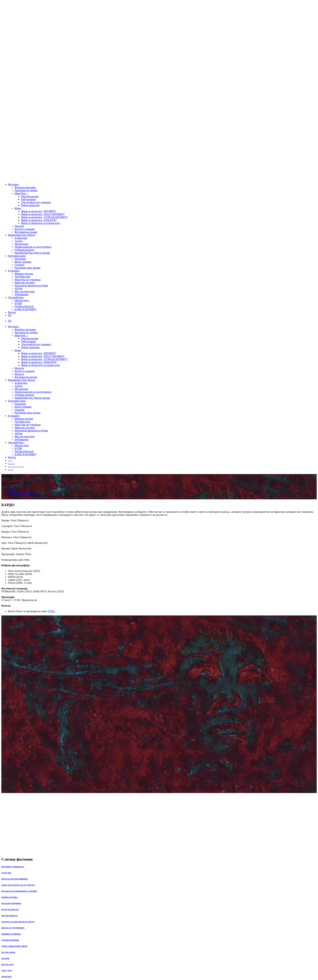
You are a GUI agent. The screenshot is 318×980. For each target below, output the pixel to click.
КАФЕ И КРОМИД (25, 309)
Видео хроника (23, 262)
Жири (18, 208)
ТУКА (51, 611)
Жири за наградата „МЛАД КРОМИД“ (43, 214)
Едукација (14, 271)
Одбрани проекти (24, 250)
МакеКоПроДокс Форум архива (32, 253)
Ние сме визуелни (25, 291)
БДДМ (18, 303)
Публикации (21, 294)
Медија (12, 312)
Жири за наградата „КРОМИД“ (39, 211)
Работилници (29, 199)
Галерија (19, 265)
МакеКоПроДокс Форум (22, 235)
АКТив (18, 288)
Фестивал (13, 184)
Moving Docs (22, 300)
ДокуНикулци (22, 277)
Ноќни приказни (30, 205)
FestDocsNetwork (24, 306)
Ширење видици (24, 274)
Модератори (21, 244)
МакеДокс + (21, 193)
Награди (19, 226)
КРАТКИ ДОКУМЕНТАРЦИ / (25, 495)
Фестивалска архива (26, 232)
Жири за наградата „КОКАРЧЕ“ (39, 220)
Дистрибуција (16, 297)
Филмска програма (25, 187)
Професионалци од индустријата (33, 247)
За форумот (21, 238)
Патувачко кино (17, 256)
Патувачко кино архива (27, 268)
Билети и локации (24, 229)
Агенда (19, 241)
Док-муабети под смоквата (36, 202)
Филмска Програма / (19, 492)
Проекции (20, 259)
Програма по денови (26, 190)
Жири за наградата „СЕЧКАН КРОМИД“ (44, 217)
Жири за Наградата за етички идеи (40, 223)
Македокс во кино (25, 283)
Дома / (12, 489)
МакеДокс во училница (28, 280)
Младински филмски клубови (31, 286)
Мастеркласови (30, 196)
